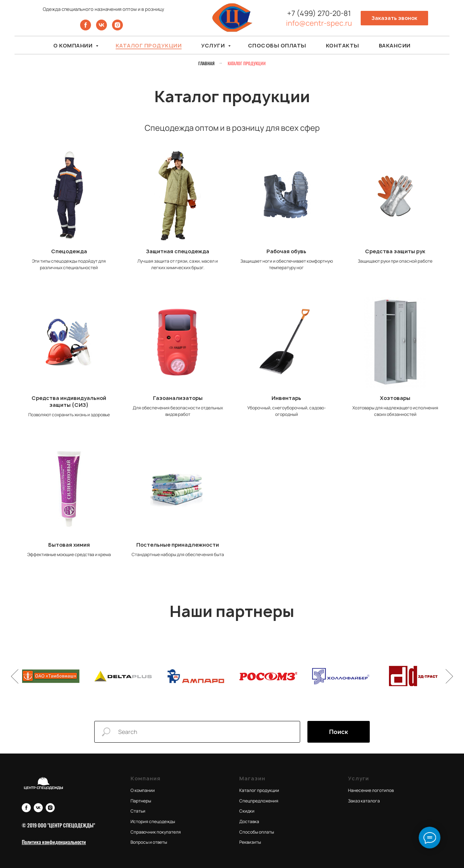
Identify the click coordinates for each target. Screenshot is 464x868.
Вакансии (395, 45)
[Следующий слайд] (449, 676)
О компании (74, 45)
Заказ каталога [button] (364, 801)
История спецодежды (153, 821)
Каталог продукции (149, 45)
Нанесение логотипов (371, 790)
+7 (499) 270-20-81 (319, 13)
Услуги (214, 45)
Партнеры (141, 801)
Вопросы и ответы (149, 842)
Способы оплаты (277, 45)
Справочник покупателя (156, 832)
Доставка (249, 821)
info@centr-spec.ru (319, 23)
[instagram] (117, 28)
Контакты (343, 45)
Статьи (138, 811)
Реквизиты (250, 842)
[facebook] (86, 28)
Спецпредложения (259, 801)
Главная (206, 63)
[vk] (101, 28)
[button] (394, 18)
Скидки (247, 811)
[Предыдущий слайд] (15, 676)
